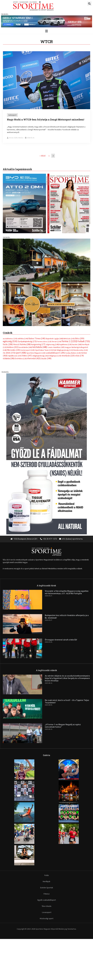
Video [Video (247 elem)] (27, 356)
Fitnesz (46, 894)
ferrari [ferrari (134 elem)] (56, 341)
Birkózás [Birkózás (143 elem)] (69, 339)
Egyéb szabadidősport (47, 900)
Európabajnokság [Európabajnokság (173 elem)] (27, 341)
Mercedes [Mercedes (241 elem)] (14, 350)
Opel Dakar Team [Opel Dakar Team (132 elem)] (44, 350)
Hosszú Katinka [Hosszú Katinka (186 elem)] (22, 344)
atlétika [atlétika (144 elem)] (23, 339)
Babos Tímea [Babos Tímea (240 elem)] (37, 338)
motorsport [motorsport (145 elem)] (28, 350)
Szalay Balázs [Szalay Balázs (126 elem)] (73, 353)
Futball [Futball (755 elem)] (84, 341)
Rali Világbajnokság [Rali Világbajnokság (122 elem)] (63, 350)
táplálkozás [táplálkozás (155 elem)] (15, 356)
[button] (89, 4)
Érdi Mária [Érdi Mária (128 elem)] (21, 358)
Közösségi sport (46, 918)
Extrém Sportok (47, 888)
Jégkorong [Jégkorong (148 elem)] (52, 344)
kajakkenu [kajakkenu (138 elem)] (65, 344)
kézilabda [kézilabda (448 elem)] (40, 347)
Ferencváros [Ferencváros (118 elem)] (44, 341)
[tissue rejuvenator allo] (47, 454)
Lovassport (47, 912)
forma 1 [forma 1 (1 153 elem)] (69, 341)
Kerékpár (46, 881)
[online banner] (47, 282)
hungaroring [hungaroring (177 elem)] (38, 344)
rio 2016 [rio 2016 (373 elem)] (9, 353)
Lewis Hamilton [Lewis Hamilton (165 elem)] (56, 347)
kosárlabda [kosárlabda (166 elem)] (25, 347)
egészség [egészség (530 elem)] (10, 341)
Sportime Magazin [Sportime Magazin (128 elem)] (36, 353)
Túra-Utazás (47, 906)
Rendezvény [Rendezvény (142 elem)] (81, 350)
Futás (47, 875)
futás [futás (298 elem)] (8, 344)
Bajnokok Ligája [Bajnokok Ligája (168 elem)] (54, 338)
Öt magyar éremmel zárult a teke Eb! (61, 640)
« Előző (43, 156)
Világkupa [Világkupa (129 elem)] (55, 356)
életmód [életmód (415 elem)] (34, 358)
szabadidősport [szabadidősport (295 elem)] (55, 353)
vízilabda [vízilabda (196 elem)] (9, 358)
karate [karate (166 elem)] (77, 344)
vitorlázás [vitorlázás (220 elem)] (68, 356)
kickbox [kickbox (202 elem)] (13, 347)
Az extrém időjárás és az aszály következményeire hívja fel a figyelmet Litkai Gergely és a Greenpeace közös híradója (67, 678)
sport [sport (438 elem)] (21, 353)
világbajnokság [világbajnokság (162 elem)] (41, 356)
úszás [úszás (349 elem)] (46, 358)
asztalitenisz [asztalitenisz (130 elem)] (10, 339)
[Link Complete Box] (47, 97)
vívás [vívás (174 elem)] (79, 356)
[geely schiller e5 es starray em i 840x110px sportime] (47, 21)
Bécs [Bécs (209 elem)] (80, 338)
